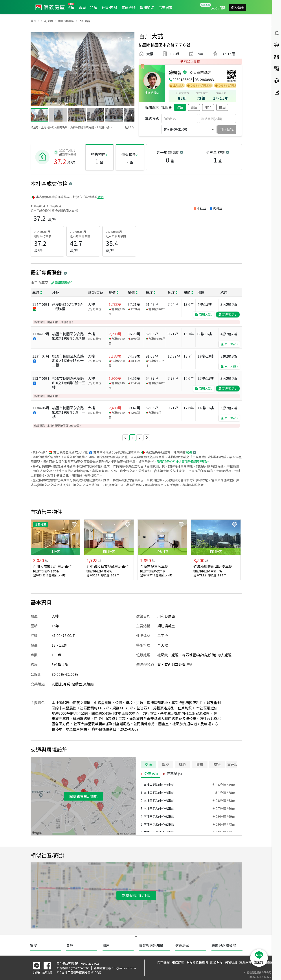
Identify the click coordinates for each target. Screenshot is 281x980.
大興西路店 (202, 72)
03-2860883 (204, 79)
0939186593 (182, 79)
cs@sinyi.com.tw (125, 968)
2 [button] (140, 438)
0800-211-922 (90, 963)
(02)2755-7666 (80, 968)
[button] (126, 438)
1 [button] (133, 438)
